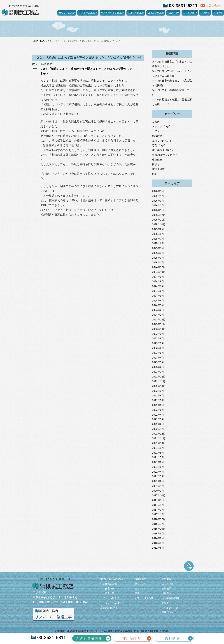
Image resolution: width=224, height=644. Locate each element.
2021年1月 (158, 486)
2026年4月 (158, 196)
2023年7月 (158, 343)
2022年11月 (159, 381)
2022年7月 (158, 400)
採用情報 (218, 13)
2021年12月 (159, 434)
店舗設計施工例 (156, 13)
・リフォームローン (112, 603)
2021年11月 (159, 438)
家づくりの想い (67, 13)
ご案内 (156, 122)
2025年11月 (159, 220)
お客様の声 (173, 13)
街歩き (156, 164)
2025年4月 (158, 253)
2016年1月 (158, 524)
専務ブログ (158, 145)
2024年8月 (158, 282)
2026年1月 (158, 210)
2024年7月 (158, 286)
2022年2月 (158, 424)
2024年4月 (158, 301)
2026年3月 (158, 201)
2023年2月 (158, 367)
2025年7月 (158, 239)
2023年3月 (158, 362)
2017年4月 (158, 505)
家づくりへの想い (112, 579)
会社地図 (166, 588)
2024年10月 (159, 272)
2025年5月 (158, 248)
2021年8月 (158, 453)
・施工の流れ (108, 593)
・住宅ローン (108, 588)
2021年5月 (158, 467)
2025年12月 (159, 215)
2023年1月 (158, 372)
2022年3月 (158, 419)
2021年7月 (158, 457)
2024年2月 (158, 310)
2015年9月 (158, 534)
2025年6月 (158, 243)
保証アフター (142, 593)
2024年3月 (158, 305)
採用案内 (166, 593)
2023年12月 (159, 320)
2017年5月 (158, 500)
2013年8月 (158, 543)
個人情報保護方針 (171, 598)
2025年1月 (158, 263)
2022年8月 (158, 396)
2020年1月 (158, 491)
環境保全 (157, 160)
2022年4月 (158, 415)
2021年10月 (159, 443)
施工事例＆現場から (163, 150)
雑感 (155, 174)
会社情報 (205, 13)
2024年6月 (158, 291)
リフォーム (158, 131)
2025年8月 (158, 234)
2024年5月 (158, 296)
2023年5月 (158, 353)
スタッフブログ (161, 126)
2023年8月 (158, 339)
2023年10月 (159, 329)
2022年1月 (158, 429)
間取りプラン (142, 584)
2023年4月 (158, 358)
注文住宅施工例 (136, 13)
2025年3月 (158, 258)
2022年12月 (159, 377)
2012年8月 (158, 548)
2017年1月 (158, 514)
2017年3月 (158, 510)
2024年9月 (158, 277)
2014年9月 (158, 538)
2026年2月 (158, 206)
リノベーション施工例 (112, 13)
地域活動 (157, 136)
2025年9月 (158, 229)
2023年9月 (158, 334)
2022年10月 (159, 386)
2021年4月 (158, 472)
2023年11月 (159, 324)
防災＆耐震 (158, 169)
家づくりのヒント (162, 141)
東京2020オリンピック (165, 155)
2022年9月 (158, 391)
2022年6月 (158, 405)
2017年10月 (159, 496)
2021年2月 (158, 481)
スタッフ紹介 (190, 13)
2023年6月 (158, 348)
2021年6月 (158, 462)
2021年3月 (158, 476)
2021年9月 (158, 448)
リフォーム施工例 (88, 13)
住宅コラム (140, 588)
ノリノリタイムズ (144, 598)
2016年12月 (159, 519)
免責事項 (166, 603)
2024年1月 (158, 315)
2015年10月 (159, 529)
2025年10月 (159, 224)
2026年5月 (158, 191)
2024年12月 (159, 267)
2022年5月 (158, 410)
